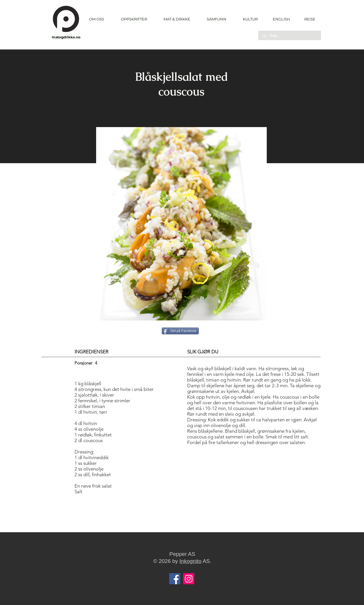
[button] (134, 19)
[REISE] (308, 19)
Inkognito (190, 561)
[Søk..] (289, 36)
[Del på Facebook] (180, 331)
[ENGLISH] (281, 19)
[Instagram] (189, 579)
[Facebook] (175, 579)
